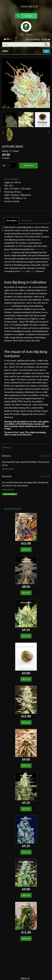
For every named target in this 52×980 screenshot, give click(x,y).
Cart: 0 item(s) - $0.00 (38, 39)
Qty (4, 165)
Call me (24, 16)
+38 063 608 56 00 (29, 6)
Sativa (33, 271)
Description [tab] (12, 220)
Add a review (10, 494)
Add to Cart (28, 165)
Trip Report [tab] (26, 220)
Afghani (8, 306)
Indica (23, 271)
